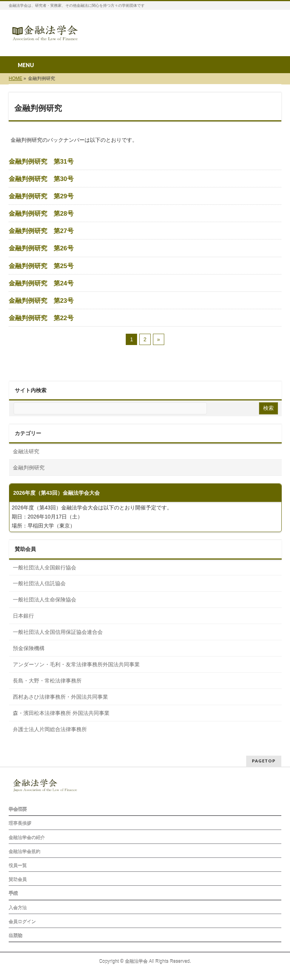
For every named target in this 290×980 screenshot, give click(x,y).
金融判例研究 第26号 (41, 248)
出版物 (15, 936)
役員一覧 (18, 866)
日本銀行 (23, 616)
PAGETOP (264, 761)
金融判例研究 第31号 (41, 162)
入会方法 (18, 908)
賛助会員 (18, 880)
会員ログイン (22, 922)
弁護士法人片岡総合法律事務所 (50, 729)
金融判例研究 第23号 (41, 301)
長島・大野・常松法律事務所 (47, 681)
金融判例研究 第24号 (41, 284)
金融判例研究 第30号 (41, 179)
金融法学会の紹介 (27, 838)
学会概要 (18, 810)
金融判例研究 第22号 (41, 318)
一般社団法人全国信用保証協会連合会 (58, 632)
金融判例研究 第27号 (41, 231)
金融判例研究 (29, 468)
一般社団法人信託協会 (39, 583)
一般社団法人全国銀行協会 (45, 567)
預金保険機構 (29, 648)
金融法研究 (26, 451)
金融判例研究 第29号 (41, 196)
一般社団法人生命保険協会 (45, 600)
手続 (13, 894)
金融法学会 (136, 962)
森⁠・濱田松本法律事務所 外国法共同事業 (61, 713)
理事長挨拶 (20, 824)
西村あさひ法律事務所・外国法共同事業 (60, 697)
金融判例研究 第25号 (41, 266)
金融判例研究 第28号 (41, 214)
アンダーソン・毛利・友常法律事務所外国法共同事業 (76, 664)
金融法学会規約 (25, 852)
